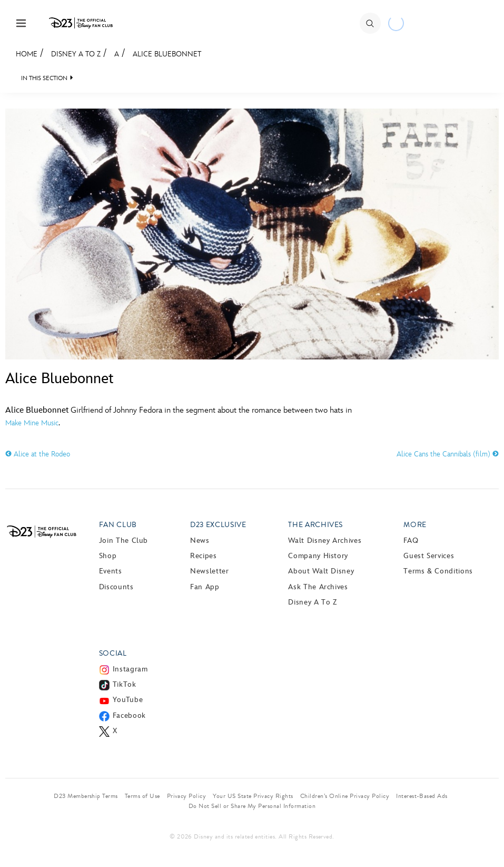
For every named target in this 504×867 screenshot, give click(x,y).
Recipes (203, 556)
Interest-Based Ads (422, 796)
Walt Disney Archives (325, 540)
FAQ (411, 540)
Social (113, 653)
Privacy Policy (187, 796)
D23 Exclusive (218, 525)
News (200, 540)
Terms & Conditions (438, 571)
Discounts (116, 587)
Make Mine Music (32, 423)
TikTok (125, 684)
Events (111, 571)
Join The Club (123, 540)
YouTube (128, 700)
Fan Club (118, 525)
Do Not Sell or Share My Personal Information (252, 806)
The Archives (315, 525)
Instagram (130, 669)
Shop (108, 556)
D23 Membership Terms (86, 796)
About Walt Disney (321, 571)
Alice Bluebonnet (167, 54)
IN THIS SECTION (44, 78)
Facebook (129, 715)
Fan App (205, 587)
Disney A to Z (76, 54)
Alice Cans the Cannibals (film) (448, 454)
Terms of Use (142, 796)
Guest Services (429, 556)
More (415, 525)
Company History (318, 556)
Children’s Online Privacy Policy (345, 796)
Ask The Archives (318, 587)
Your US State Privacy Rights (253, 796)
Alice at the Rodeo (38, 454)
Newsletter (209, 571)
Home (27, 54)
